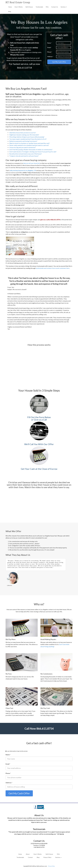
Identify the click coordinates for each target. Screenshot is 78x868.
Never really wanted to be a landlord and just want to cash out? (29, 145)
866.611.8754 (25, 68)
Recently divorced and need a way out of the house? (26, 154)
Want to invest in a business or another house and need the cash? (29, 143)
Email (49, 47)
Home (10, 7)
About (28, 854)
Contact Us (55, 7)
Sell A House (29, 7)
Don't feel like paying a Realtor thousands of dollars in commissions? (31, 150)
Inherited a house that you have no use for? (23, 133)
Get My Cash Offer (59, 62)
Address (50, 56)
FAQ (47, 7)
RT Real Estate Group (18, 2)
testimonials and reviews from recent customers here (53, 268)
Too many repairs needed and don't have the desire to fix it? (28, 139)
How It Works (19, 7)
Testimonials (39, 7)
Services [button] (64, 7)
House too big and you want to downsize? (22, 147)
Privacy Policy (47, 857)
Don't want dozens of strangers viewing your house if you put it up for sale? (33, 152)
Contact (30, 857)
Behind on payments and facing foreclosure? (23, 141)
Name (50, 43)
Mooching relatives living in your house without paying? (27, 137)
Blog (10, 12)
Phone (50, 52)
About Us (39, 815)
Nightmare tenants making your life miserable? (24, 135)
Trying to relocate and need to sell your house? (24, 156)
